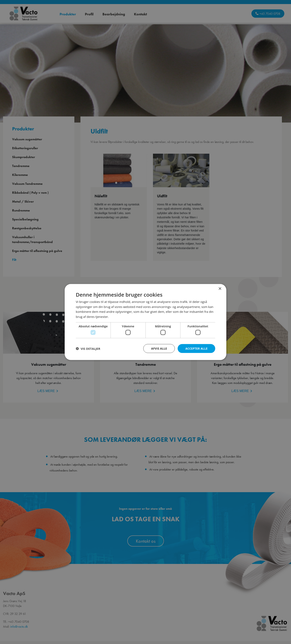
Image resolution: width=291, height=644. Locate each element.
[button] (88, 349)
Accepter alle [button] (196, 348)
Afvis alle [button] (159, 348)
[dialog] (145, 322)
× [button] (220, 289)
